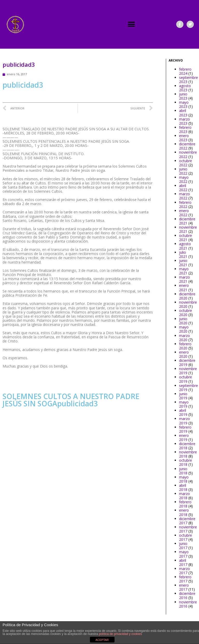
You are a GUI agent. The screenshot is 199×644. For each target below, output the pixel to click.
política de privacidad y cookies (120, 634)
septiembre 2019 (189, 388)
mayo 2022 (184, 179)
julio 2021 (183, 254)
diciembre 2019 (187, 362)
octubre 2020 (186, 313)
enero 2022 (184, 213)
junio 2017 (183, 546)
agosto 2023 (185, 88)
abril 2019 (183, 412)
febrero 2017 (185, 579)
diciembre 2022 (187, 146)
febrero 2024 (185, 71)
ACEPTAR (102, 640)
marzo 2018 (184, 496)
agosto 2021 (185, 246)
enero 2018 (184, 512)
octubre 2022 (186, 163)
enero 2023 (184, 138)
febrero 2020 (185, 346)
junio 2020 (183, 321)
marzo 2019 (184, 421)
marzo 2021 (184, 279)
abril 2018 (183, 487)
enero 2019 (184, 437)
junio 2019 (183, 396)
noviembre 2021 (188, 229)
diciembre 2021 (187, 221)
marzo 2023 (184, 121)
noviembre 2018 (188, 454)
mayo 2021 (184, 271)
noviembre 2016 (188, 604)
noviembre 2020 (188, 304)
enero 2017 (184, 587)
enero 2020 (184, 354)
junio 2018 (183, 471)
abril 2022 (183, 188)
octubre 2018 (186, 462)
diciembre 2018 (187, 446)
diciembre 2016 (187, 596)
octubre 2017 (186, 537)
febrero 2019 (185, 429)
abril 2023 (183, 113)
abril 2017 (183, 562)
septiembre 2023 (189, 80)
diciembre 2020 (187, 296)
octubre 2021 (186, 238)
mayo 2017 (184, 554)
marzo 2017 (184, 571)
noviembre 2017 (188, 529)
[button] (132, 24)
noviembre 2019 (188, 371)
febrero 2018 (185, 504)
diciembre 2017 (187, 521)
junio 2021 (183, 263)
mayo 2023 (184, 104)
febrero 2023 (185, 129)
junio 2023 (183, 96)
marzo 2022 (184, 196)
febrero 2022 (185, 204)
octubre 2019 (186, 379)
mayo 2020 (184, 329)
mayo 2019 (184, 404)
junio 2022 (183, 171)
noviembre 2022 (188, 154)
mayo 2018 (184, 479)
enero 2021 (184, 287)
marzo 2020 (184, 338)
